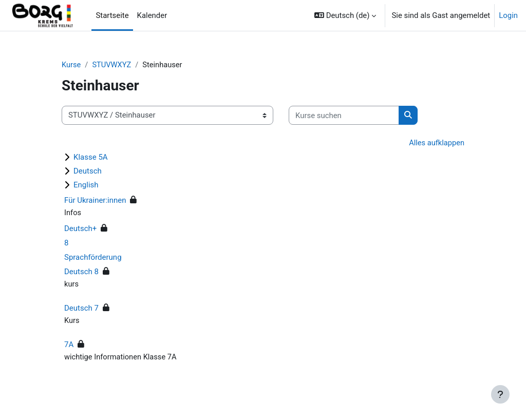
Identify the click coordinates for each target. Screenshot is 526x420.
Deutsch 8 (81, 272)
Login (508, 15)
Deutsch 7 (81, 309)
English (86, 185)
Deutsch (88, 171)
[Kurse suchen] (344, 116)
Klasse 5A (91, 158)
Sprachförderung (93, 258)
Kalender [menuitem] (152, 15)
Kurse (71, 65)
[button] (345, 15)
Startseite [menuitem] (112, 15)
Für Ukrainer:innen (95, 201)
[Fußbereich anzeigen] (500, 394)
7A (69, 346)
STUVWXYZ (112, 65)
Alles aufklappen (436, 143)
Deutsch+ (80, 229)
